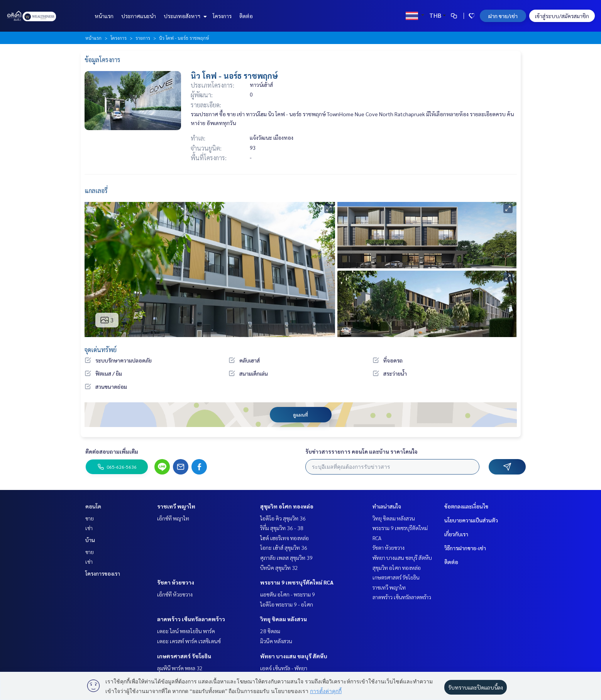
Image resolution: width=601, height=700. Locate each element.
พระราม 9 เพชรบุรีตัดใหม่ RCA (297, 582)
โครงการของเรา (103, 573)
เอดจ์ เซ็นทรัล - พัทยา (284, 668)
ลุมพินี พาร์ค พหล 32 (180, 668)
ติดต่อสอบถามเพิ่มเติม (112, 451)
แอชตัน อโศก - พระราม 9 (288, 594)
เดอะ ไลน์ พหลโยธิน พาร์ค (186, 631)
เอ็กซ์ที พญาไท (173, 518)
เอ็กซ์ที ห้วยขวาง (175, 594)
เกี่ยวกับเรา (456, 534)
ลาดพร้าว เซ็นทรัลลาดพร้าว (191, 619)
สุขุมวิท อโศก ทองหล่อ (287, 506)
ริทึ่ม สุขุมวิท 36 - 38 (282, 528)
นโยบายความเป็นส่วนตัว (471, 520)
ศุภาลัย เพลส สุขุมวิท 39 (286, 558)
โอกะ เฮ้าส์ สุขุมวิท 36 (284, 547)
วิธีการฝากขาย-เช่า (465, 548)
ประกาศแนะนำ (139, 16)
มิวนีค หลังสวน (276, 641)
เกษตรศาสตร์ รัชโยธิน (184, 656)
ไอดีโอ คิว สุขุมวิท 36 (283, 518)
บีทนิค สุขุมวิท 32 (279, 568)
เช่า (89, 528)
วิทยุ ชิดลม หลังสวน (284, 619)
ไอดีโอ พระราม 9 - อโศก (287, 604)
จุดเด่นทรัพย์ (101, 350)
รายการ (143, 38)
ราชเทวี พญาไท (176, 506)
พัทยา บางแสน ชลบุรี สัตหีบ (294, 656)
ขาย (90, 518)
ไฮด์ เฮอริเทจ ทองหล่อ (284, 538)
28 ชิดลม (270, 631)
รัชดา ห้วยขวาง (176, 582)
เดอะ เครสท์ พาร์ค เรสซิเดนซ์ (189, 641)
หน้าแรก (104, 16)
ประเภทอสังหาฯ (184, 16)
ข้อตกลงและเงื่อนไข (466, 506)
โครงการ (222, 16)
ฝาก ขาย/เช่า (503, 16)
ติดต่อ (246, 16)
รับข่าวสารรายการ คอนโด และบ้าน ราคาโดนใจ (361, 451)
